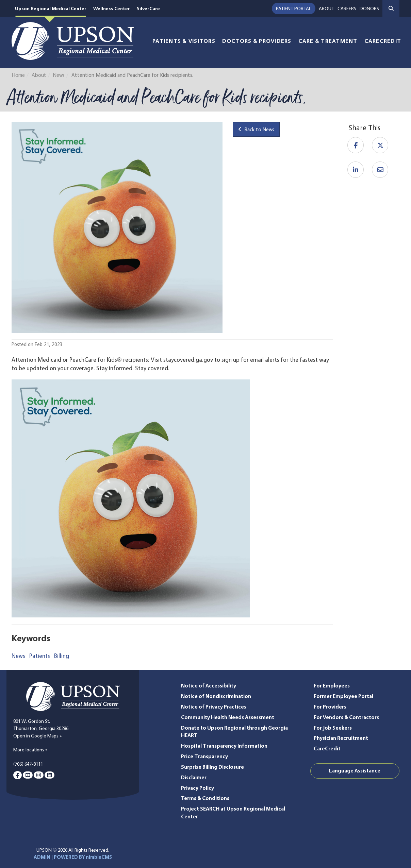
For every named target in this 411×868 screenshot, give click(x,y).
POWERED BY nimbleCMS (83, 857)
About (326, 8)
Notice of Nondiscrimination (216, 696)
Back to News (256, 129)
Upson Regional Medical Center (51, 8)
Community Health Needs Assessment (228, 717)
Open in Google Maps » (38, 736)
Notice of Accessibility (209, 686)
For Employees (332, 686)
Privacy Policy (198, 788)
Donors (369, 8)
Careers (347, 8)
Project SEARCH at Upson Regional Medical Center (233, 813)
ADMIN (42, 857)
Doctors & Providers (257, 41)
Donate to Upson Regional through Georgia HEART (234, 732)
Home (18, 75)
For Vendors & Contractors (346, 717)
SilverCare (151, 8)
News (59, 75)
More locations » (30, 750)
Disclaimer (194, 777)
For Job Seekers (333, 728)
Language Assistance (355, 771)
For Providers (330, 707)
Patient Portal (294, 8)
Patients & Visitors (184, 41)
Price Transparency (204, 756)
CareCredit (383, 41)
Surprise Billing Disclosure (212, 767)
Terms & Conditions (205, 798)
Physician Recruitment (341, 738)
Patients (40, 656)
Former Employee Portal (343, 696)
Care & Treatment (328, 41)
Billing (62, 656)
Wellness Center (113, 8)
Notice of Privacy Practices (214, 707)
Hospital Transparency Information (224, 746)
